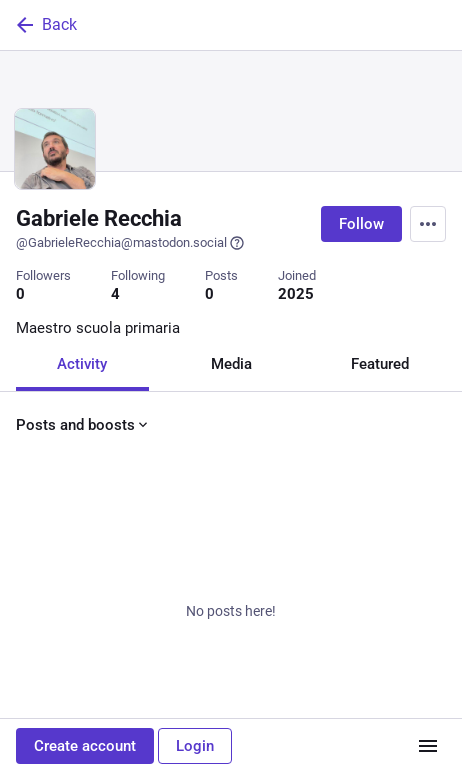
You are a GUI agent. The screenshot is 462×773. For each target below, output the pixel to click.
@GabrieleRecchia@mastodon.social (130, 243)
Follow (361, 224)
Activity (82, 364)
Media (231, 364)
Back (45, 25)
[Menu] (428, 224)
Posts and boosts (83, 425)
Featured (380, 364)
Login (195, 746)
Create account (85, 746)
